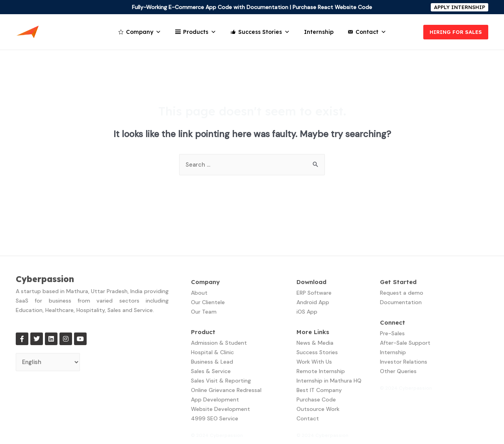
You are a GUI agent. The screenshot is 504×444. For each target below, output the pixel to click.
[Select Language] (48, 362)
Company (144, 32)
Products (200, 32)
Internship (319, 32)
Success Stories (264, 32)
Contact (371, 32)
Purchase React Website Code (332, 7)
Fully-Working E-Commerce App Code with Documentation (210, 7)
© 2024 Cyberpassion (217, 435)
